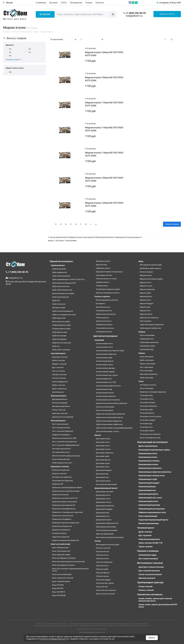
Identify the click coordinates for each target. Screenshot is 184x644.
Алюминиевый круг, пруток (107, 375)
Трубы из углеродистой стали (64, 315)
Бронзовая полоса (103, 449)
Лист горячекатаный (60, 424)
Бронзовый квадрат (104, 470)
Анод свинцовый (147, 357)
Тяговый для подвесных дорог (108, 289)
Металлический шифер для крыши (66, 456)
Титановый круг (146, 424)
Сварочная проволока (61, 537)
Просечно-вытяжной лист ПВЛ (64, 438)
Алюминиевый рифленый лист (109, 386)
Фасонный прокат (59, 396)
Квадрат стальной (59, 364)
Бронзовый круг (102, 474)
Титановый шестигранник (150, 434)
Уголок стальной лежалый (150, 574)
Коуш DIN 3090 (58, 585)
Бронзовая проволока (105, 453)
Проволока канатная (60, 495)
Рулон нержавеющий (148, 516)
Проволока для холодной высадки (66, 491)
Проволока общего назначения (64, 502)
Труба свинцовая (146, 378)
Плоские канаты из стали (106, 279)
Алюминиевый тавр (104, 389)
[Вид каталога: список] (172, 39)
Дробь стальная (58, 360)
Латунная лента (102, 555)
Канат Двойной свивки (61, 555)
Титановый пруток (147, 431)
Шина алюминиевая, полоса (107, 431)
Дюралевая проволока (105, 506)
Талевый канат (102, 286)
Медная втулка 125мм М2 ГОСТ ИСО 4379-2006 (104, 204)
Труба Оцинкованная (60, 297)
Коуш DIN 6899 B (59, 592)
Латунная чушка (102, 576)
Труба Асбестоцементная (62, 290)
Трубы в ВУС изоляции (61, 350)
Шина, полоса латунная (105, 594)
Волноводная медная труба (151, 265)
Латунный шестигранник (106, 590)
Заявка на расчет (167, 14)
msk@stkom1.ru (134, 16)
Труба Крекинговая (60, 332)
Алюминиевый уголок (105, 393)
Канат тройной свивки (61, 581)
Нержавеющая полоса (148, 464)
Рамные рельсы (102, 318)
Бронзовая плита (103, 446)
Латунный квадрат (103, 580)
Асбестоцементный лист (62, 463)
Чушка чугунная (146, 547)
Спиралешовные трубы (61, 329)
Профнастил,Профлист (61, 435)
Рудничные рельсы (104, 321)
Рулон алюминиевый (105, 410)
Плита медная (146, 321)
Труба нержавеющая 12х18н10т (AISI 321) (68, 279)
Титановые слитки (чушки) (151, 416)
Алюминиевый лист (104, 379)
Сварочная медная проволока (152, 325)
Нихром (142, 332)
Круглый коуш (102, 265)
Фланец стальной (146, 590)
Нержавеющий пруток (148, 494)
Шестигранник (58, 392)
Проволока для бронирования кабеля (67, 488)
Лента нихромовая (147, 335)
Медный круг (145, 307)
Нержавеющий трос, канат (150, 498)
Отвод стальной (145, 586)
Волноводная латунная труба (108, 545)
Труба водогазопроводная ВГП (64, 283)
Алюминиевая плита (104, 347)
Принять (152, 638)
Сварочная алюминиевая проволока (111, 414)
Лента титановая (146, 388)
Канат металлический (60, 544)
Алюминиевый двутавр (105, 368)
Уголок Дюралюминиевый (107, 530)
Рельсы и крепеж (102, 296)
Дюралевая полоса (104, 502)
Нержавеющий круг (147, 487)
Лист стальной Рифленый (63, 431)
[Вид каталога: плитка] (165, 39)
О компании (41, 3)
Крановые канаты (103, 261)
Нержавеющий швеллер (149, 505)
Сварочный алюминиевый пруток (109, 417)
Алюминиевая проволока (106, 354)
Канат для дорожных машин (63, 565)
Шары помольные (59, 389)
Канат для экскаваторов (62, 574)
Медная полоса (146, 286)
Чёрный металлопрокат (61, 261)
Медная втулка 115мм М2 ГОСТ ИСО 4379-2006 (104, 129)
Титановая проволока (148, 406)
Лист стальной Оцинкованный (64, 442)
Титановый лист (146, 427)
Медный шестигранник (149, 318)
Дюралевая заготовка (105, 492)
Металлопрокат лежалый (150, 563)
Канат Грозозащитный (61, 551)
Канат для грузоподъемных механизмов (68, 562)
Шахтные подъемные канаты (108, 293)
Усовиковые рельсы (104, 332)
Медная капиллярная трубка (151, 279)
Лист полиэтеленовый (148, 559)
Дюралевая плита (103, 499)
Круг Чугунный (145, 535)
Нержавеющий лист (147, 490)
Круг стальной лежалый (149, 571)
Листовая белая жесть (61, 452)
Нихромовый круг (147, 349)
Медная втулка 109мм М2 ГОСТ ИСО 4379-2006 (104, 79)
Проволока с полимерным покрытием (67, 512)
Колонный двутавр (60, 403)
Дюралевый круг (103, 513)
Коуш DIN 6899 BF (59, 595)
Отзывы (89, 3)
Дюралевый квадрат (104, 509)
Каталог (45, 14)
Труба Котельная (59, 304)
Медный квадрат (147, 303)
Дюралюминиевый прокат (106, 488)
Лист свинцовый (146, 367)
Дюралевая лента (103, 495)
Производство (76, 3)
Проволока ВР (58, 484)
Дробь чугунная (145, 532)
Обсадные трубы (59, 308)
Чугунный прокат (146, 528)
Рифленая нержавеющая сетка (152, 512)
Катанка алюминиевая (105, 407)
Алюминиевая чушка (104, 365)
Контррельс (101, 303)
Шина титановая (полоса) (150, 438)
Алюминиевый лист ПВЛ (106, 382)
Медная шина (145, 300)
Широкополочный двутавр (63, 417)
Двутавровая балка (60, 399)
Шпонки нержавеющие (149, 523)
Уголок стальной (59, 410)
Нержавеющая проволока (150, 468)
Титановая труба (146, 410)
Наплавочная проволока (62, 477)
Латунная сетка (102, 566)
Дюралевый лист (103, 516)
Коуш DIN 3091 (58, 588)
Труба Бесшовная (59, 269)
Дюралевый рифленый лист (107, 523)
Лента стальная (58, 371)
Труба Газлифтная (59, 339)
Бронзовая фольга (103, 460)
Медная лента (145, 282)
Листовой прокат (58, 421)
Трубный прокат (58, 265)
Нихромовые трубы (147, 346)
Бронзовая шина (103, 467)
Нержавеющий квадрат (149, 483)
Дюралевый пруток (104, 520)
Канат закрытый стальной (63, 578)
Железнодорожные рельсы (107, 300)
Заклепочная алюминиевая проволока (112, 403)
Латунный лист (102, 587)
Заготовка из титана (148, 385)
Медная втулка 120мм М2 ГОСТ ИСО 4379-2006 (104, 179)
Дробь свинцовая (147, 360)
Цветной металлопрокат (106, 336)
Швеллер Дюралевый (105, 534)
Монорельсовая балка (61, 406)
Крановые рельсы (103, 307)
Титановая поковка (147, 402)
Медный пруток (146, 314)
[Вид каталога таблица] (178, 39)
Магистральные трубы (61, 322)
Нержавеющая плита (148, 457)
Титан (141, 381)
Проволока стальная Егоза (63, 516)
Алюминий (99, 340)
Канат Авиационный (60, 548)
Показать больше (172, 224)
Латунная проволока (104, 562)
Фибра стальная (59, 385)
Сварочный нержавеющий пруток (153, 520)
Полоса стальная (59, 378)
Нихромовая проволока (149, 342)
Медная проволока (147, 289)
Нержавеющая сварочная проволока (155, 472)
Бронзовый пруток (103, 481)
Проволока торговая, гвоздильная (66, 523)
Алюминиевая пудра (147, 555)
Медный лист (145, 311)
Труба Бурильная (59, 318)
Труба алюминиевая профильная (109, 424)
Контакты (100, 3)
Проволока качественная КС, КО (65, 498)
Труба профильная (59, 272)
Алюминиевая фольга (105, 361)
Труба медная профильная (150, 328)
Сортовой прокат (58, 353)
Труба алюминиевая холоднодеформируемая (114, 428)
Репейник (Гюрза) (59, 533)
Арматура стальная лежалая (151, 567)
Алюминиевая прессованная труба (110, 351)
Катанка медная (146, 272)
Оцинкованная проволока (62, 481)
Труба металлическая (61, 286)
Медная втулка (146, 275)
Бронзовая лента (103, 442)
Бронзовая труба (103, 456)
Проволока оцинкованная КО (64, 505)
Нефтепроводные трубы (61, 325)
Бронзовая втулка (103, 439)
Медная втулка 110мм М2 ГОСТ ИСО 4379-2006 (104, 104)
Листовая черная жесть (61, 449)
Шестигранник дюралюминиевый (110, 537)
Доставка (53, 3)
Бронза (98, 435)
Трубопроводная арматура (150, 582)
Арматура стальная (60, 357)
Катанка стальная (59, 474)
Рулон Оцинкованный (61, 459)
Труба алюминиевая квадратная (109, 421)
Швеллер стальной (60, 413)
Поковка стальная (59, 375)
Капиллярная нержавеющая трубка (154, 450)
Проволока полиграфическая (64, 509)
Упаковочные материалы (150, 594)
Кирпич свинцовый (148, 364)
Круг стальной (58, 367)
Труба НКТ (56, 300)
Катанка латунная (103, 548)
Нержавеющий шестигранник (152, 509)
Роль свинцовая (146, 371)
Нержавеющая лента (148, 453)
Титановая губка (146, 395)
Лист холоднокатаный (61, 428)
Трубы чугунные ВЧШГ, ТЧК (150, 543)
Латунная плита (102, 559)
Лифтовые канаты (103, 268)
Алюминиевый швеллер (106, 396)
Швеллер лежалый (147, 578)
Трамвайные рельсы (104, 325)
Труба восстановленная (62, 343)
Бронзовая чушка (103, 463)
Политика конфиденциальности (92, 632)
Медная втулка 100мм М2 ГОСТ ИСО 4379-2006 (104, 54)
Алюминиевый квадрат (105, 372)
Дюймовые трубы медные (150, 268)
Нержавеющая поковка (149, 461)
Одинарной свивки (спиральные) (109, 272)
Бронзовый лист (103, 477)
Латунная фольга (103, 573)
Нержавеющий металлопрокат (153, 442)
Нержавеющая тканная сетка (152, 476)
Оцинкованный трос (104, 275)
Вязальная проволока (61, 470)
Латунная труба (102, 569)
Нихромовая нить (147, 339)
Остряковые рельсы (104, 311)
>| (96, 224)
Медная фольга (146, 296)
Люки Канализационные (149, 539)
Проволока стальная (60, 467)
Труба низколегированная (63, 311)
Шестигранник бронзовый (106, 484)
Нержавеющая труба (148, 479)
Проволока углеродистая (62, 526)
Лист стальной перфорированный (66, 445)
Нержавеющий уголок (148, 501)
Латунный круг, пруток (105, 583)
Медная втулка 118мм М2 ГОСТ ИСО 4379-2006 (104, 154)
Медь (141, 261)
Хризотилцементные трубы (63, 293)
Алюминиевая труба (104, 358)
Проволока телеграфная (62, 519)
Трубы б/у (56, 346)
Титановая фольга (147, 413)
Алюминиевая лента (104, 344)
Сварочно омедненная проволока (66, 540)
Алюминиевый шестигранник (108, 400)
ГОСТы (64, 3)
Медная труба (145, 293)
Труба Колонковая (59, 336)
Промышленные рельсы (106, 314)
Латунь (98, 541)
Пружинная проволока (61, 530)
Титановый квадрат (148, 420)
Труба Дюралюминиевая (106, 527)
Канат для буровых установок (64, 558)
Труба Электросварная (61, 276)
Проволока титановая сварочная (153, 392)
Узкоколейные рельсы (105, 328)
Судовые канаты (103, 282)
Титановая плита (147, 399)
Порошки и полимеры (148, 551)
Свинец (142, 353)
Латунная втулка (103, 551)
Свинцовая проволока (149, 374)
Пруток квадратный (60, 382)
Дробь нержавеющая (148, 446)
